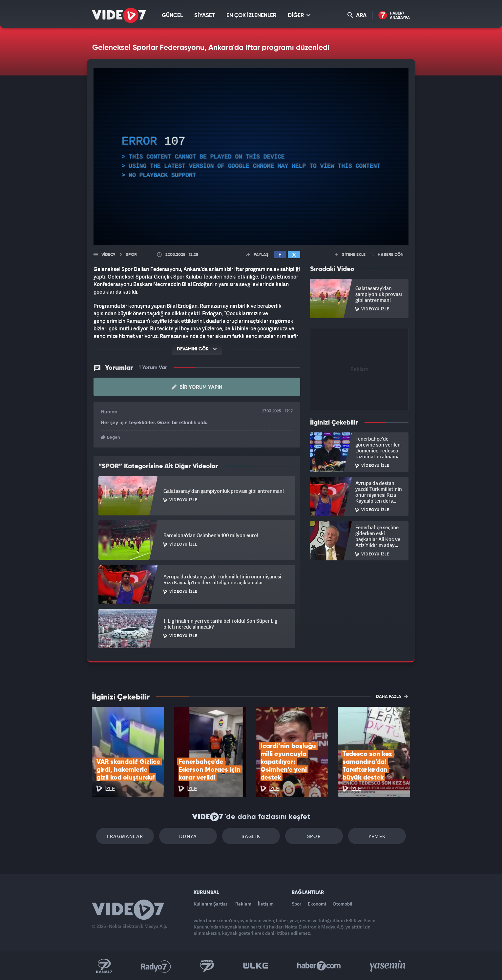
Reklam (243, 904)
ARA (357, 15)
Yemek (377, 836)
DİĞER (299, 15)
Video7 (108, 255)
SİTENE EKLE (350, 255)
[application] (251, 156)
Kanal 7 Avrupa (207, 966)
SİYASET (205, 16)
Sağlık (251, 836)
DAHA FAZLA (392, 696)
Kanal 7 (104, 966)
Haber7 (319, 966)
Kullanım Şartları (211, 904)
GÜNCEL (172, 16)
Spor (314, 836)
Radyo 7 (156, 966)
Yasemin (388, 966)
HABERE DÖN (387, 255)
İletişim (266, 904)
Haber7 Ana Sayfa (394, 16)
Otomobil (343, 904)
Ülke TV (256, 966)
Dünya (188, 836)
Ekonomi (317, 904)
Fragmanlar (125, 836)
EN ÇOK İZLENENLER (251, 16)
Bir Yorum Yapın (197, 387)
